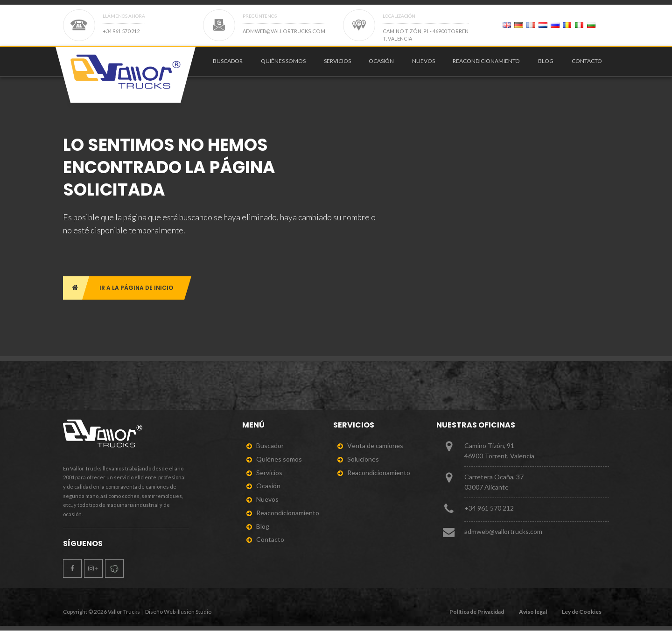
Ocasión (381, 64)
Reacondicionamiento (486, 64)
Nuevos (423, 64)
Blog (546, 64)
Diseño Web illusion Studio (178, 619)
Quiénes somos (283, 64)
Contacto (587, 64)
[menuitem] (226, 64)
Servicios (337, 64)
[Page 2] (507, 25)
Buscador (228, 64)
